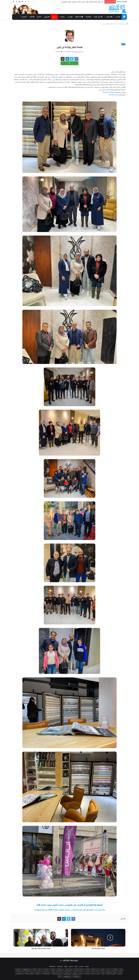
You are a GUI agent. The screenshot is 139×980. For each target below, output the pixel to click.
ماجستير (71, 966)
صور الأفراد (60, 966)
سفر (108, 970)
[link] (109, 92)
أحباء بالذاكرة (79, 17)
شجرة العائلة (52, 966)
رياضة (34, 970)
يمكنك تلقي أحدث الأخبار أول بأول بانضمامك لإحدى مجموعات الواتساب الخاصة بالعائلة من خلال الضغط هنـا (70, 910)
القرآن (32, 17)
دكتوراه (76, 966)
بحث (118, 17)
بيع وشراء (18, 970)
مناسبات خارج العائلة (57, 973)
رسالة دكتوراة (77, 976)
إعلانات (119, 24)
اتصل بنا (24, 17)
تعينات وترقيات (68, 970)
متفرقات (102, 970)
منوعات (63, 17)
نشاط (81, 973)
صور (70, 17)
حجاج (93, 973)
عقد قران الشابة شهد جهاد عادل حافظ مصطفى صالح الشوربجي (82, 2)
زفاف (121, 970)
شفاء (60, 976)
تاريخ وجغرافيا (46, 973)
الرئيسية (87, 966)
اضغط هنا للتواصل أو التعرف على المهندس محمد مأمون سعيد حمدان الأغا (70, 905)
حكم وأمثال (60, 970)
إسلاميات (46, 970)
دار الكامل (38, 973)
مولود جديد (114, 970)
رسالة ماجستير (20, 973)
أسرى (39, 17)
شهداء (54, 17)
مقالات (88, 970)
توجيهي (47, 17)
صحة (40, 970)
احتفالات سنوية (30, 973)
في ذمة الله (95, 970)
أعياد (103, 973)
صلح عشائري (67, 973)
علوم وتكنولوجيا (27, 970)
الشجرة (88, 17)
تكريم (98, 973)
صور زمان (87, 973)
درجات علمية (98, 17)
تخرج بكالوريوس (67, 976)
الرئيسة (125, 24)
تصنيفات (109, 17)
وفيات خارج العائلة (111, 973)
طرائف (53, 970)
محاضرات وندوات (79, 970)
